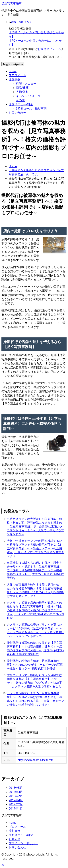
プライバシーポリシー (23, 843)
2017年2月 (16, 804)
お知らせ (15, 839)
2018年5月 (16, 788)
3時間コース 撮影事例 (31, 108)
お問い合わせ (17, 113)
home (13, 71)
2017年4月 (16, 800)
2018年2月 (16, 796)
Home (13, 166)
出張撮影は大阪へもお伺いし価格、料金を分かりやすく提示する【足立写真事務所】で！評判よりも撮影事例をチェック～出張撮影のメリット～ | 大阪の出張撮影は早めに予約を (35, 570)
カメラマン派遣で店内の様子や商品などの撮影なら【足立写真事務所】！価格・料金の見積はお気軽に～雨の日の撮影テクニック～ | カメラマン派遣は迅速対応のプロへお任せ (35, 610)
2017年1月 (16, 808)
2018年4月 (16, 792)
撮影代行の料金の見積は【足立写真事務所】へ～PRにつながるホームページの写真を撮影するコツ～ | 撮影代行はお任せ (35, 665)
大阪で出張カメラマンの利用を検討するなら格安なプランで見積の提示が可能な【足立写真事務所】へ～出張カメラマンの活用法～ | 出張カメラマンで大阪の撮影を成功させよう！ (35, 548)
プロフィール (17, 75)
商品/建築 (22, 88)
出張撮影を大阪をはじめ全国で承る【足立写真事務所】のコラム (36, 172)
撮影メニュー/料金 (21, 104)
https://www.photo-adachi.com (36, 760)
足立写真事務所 (12, 3)
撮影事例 (15, 79)
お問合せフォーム (49, 49)
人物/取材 (22, 92)
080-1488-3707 (21, 22)
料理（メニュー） (28, 83)
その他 (20, 100)
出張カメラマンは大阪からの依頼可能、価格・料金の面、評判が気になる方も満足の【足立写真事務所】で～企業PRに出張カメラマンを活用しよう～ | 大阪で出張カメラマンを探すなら (35, 527)
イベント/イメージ (28, 96)
